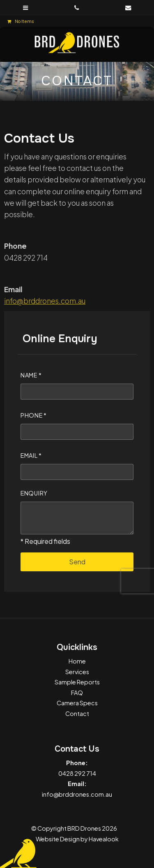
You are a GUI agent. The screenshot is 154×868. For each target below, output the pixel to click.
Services (77, 672)
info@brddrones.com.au (45, 301)
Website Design (58, 839)
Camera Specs (77, 703)
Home (77, 661)
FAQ (77, 693)
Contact (77, 713)
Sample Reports (77, 682)
